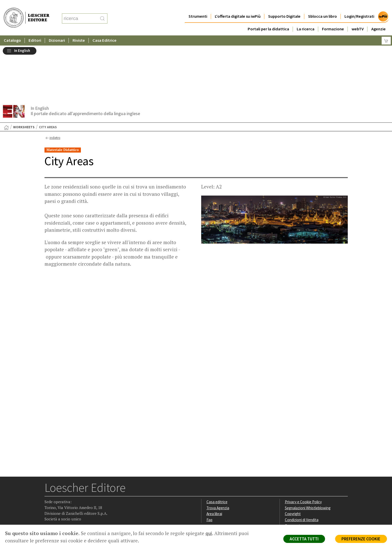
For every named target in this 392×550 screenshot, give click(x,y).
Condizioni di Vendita (302, 464)
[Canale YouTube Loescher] (78, 493)
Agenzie (378, 19)
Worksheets (24, 71)
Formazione (333, 19)
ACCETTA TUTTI (303, 539)
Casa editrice (217, 446)
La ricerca (306, 19)
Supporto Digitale (284, 6)
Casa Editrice (105, 30)
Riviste (79, 30)
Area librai (214, 458)
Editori (35, 30)
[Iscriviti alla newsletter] (88, 492)
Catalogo (12, 30)
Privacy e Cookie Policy (303, 446)
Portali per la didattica (268, 19)
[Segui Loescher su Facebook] (49, 493)
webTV (358, 19)
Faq (209, 464)
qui (209, 533)
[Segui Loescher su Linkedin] (69, 493)
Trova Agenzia (218, 452)
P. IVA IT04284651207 (62, 513)
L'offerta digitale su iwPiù (238, 6)
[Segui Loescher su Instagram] (59, 493)
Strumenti (198, 6)
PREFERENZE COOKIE (361, 539)
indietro (52, 82)
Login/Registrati (359, 6)
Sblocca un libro (322, 6)
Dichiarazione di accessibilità (308, 476)
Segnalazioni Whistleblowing (308, 452)
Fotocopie (293, 470)
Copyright (293, 458)
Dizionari (57, 30)
